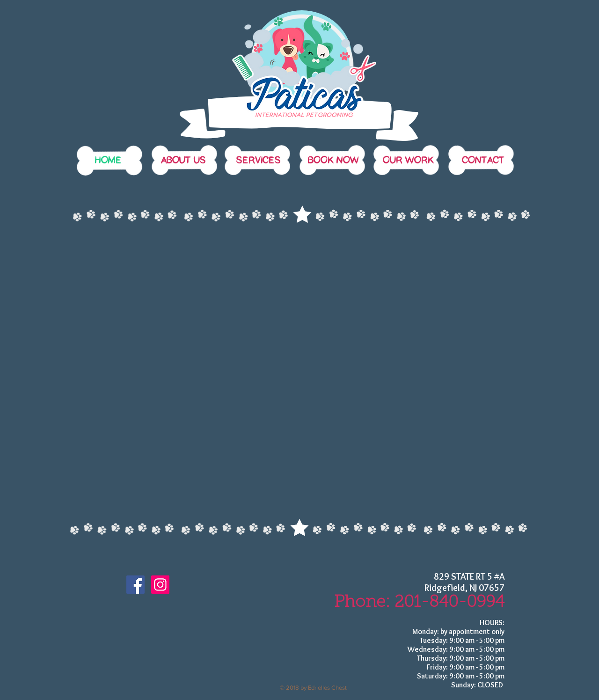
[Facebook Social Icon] (135, 585)
